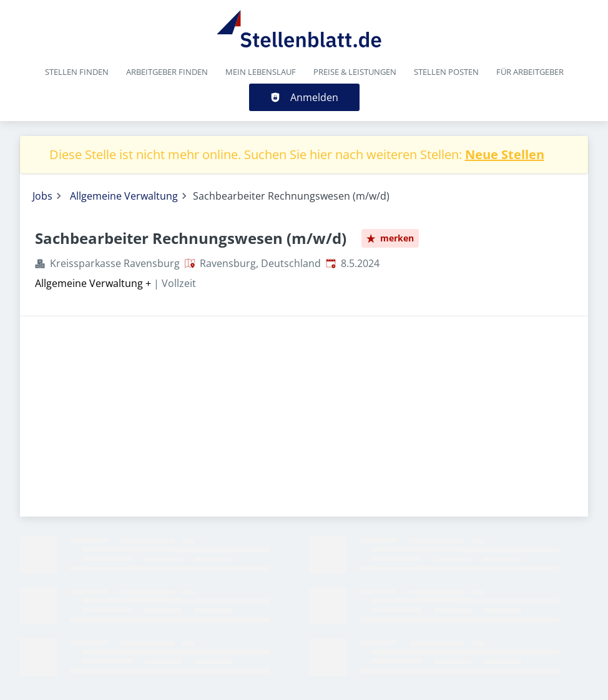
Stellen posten (446, 72)
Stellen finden (77, 72)
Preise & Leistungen (355, 72)
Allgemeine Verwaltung (124, 196)
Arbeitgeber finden (167, 72)
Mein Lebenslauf (261, 72)
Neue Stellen (505, 154)
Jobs (42, 196)
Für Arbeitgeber (530, 72)
